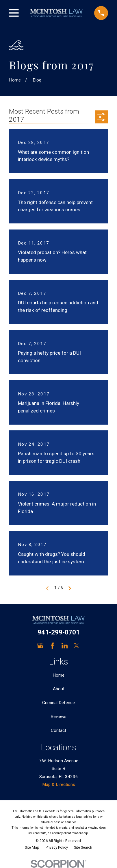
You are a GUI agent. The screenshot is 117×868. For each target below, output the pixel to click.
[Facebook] (52, 646)
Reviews (58, 717)
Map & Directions (59, 784)
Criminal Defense (58, 703)
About (59, 689)
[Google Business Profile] (40, 646)
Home (58, 675)
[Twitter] (76, 646)
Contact (58, 730)
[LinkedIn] (65, 646)
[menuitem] (32, 848)
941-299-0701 (59, 632)
